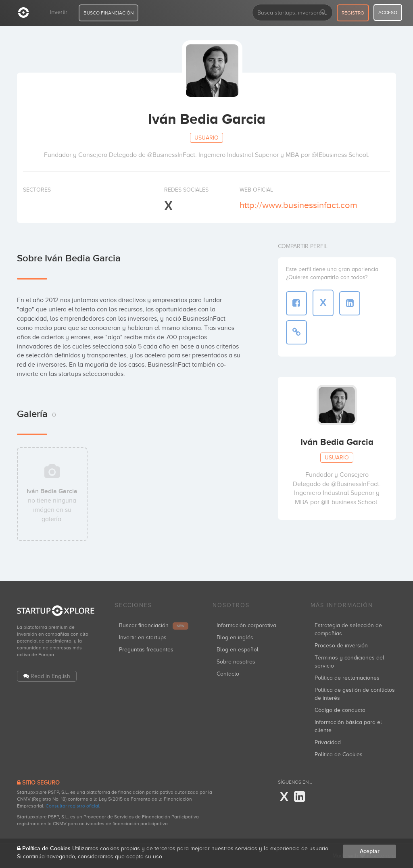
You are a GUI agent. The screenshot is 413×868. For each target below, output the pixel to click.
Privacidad (328, 742)
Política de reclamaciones (347, 678)
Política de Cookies (339, 754)
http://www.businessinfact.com (298, 205)
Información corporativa (246, 625)
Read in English (50, 676)
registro (353, 13)
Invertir (58, 12)
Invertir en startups (143, 637)
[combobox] (292, 13)
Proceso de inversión (341, 646)
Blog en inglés (235, 637)
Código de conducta (340, 710)
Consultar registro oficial (72, 806)
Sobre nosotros (236, 662)
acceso (388, 13)
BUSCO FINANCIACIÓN (108, 13)
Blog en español (238, 650)
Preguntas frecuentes (146, 650)
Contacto (228, 674)
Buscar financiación (154, 625)
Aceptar (370, 851)
